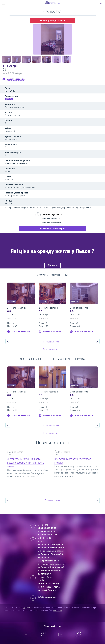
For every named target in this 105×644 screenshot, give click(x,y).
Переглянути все (51, 342)
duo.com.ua (57, 610)
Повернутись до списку (52, 20)
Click (4, 4)
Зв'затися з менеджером (52, 228)
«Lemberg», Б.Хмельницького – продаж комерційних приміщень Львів (26, 463)
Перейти (52, 265)
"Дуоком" (27, 608)
